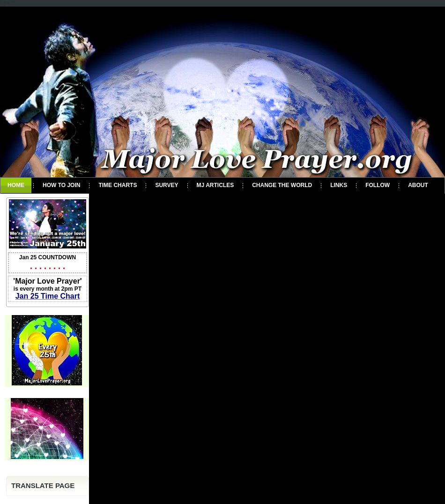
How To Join (61, 185)
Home (16, 185)
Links (339, 185)
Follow (378, 185)
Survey (167, 185)
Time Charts (118, 185)
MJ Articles (215, 185)
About (418, 185)
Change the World (282, 185)
